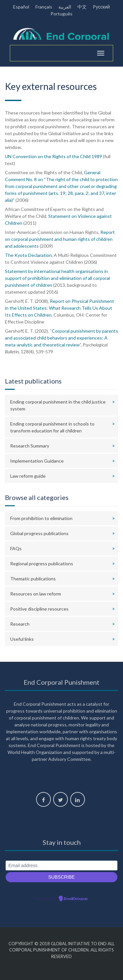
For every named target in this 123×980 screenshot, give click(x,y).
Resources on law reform (36, 594)
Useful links (22, 639)
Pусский (101, 7)
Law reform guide (28, 476)
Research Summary (30, 446)
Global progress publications (39, 533)
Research (20, 624)
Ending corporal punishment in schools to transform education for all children (52, 427)
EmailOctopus (76, 899)
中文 (82, 7)
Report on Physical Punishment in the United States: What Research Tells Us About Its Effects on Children (60, 308)
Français (44, 7)
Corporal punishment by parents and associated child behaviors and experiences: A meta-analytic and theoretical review (61, 338)
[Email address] (61, 866)
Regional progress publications (42, 563)
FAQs (16, 548)
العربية (65, 7)
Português (61, 14)
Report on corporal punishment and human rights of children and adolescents (60, 239)
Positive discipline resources (39, 609)
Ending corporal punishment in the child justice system (58, 405)
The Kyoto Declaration (28, 255)
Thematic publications (33, 579)
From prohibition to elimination (41, 518)
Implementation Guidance (37, 461)
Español (21, 7)
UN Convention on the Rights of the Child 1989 (53, 156)
